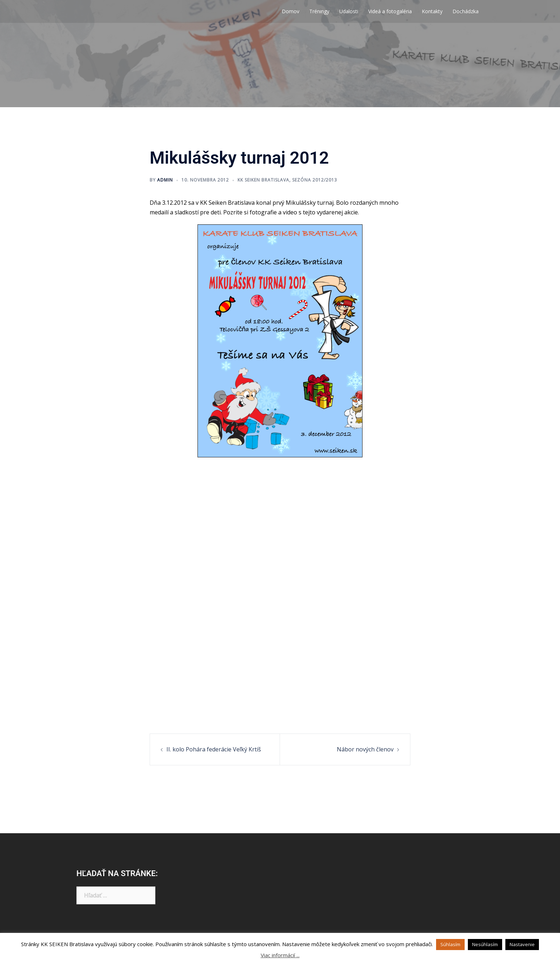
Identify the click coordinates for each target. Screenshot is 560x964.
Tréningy (319, 11)
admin (165, 180)
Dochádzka (466, 11)
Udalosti (349, 11)
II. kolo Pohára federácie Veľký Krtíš (214, 749)
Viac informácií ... (280, 955)
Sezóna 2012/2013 (315, 180)
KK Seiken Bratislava (263, 180)
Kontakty (432, 11)
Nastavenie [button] (522, 944)
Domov (291, 11)
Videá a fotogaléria (390, 11)
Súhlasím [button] (450, 944)
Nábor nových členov (365, 749)
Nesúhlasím (485, 944)
